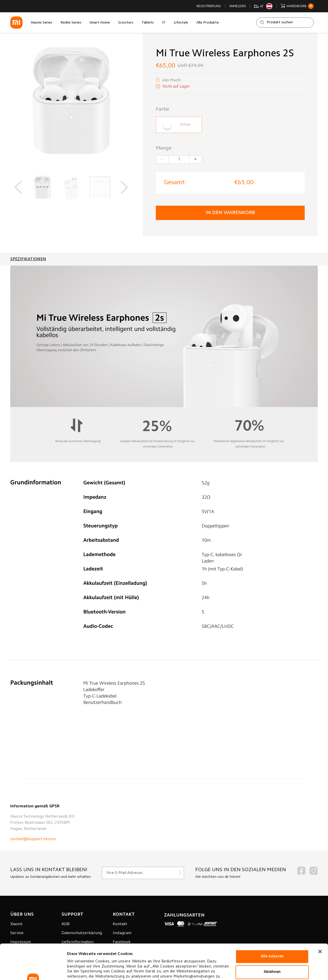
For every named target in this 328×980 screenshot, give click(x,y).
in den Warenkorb (230, 213)
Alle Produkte (208, 23)
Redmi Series (71, 23)
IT (164, 23)
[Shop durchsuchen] (285, 23)
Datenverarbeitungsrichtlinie (95, 956)
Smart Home (100, 23)
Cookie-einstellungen (87, 970)
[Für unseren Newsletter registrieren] (143, 873)
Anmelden (237, 6)
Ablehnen (272, 937)
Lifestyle (181, 23)
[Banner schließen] (320, 916)
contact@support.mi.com (33, 839)
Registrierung (209, 6)
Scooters (126, 23)
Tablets (148, 23)
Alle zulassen (272, 921)
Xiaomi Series (42, 23)
